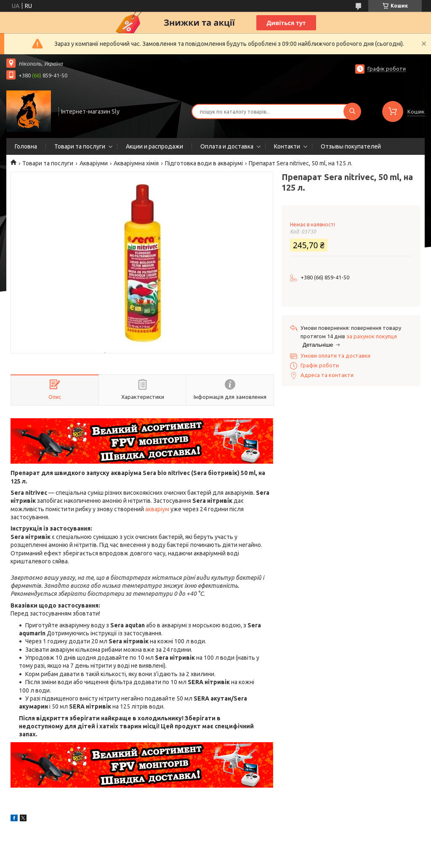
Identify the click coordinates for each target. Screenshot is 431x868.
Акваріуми (94, 163)
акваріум (157, 509)
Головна (26, 146)
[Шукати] (352, 111)
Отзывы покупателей (351, 146)
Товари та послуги (80, 146)
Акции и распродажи (154, 146)
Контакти (287, 146)
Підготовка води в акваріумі (204, 163)
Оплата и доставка (227, 146)
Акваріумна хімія (136, 163)
